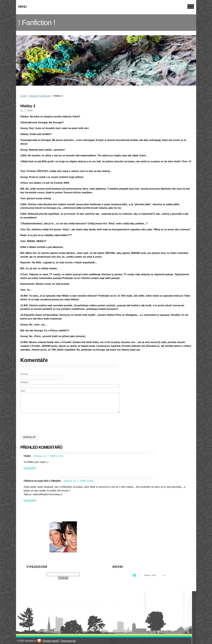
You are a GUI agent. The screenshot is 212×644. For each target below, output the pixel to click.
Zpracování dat (68, 641)
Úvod (23, 96)
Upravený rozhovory (40, 96)
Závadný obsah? (51, 641)
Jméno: (24, 374)
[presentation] (71, 424)
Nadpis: (25, 382)
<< (134, 575)
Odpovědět (30, 468)
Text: (23, 391)
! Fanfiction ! (37, 23)
